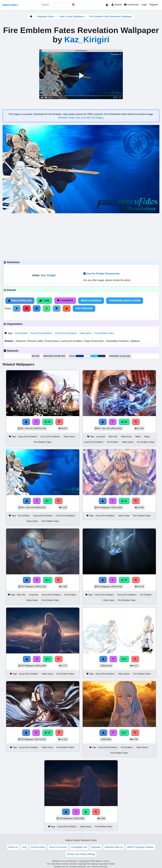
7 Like (44, 301)
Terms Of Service (58, 847)
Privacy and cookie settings (81, 854)
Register (154, 5)
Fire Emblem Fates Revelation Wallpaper (111, 16)
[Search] (73, 5)
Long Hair (101, 437)
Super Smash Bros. (94, 341)
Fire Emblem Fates (104, 333)
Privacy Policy (38, 847)
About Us (13, 847)
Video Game (69, 437)
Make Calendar (91, 301)
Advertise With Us (114, 847)
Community (131, 5)
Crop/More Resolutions (125, 301)
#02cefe (94, 356)
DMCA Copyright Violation (140, 847)
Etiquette (96, 847)
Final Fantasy (51, 341)
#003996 (80, 356)
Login (144, 5)
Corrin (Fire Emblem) (66, 333)
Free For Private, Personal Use (103, 274)
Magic (147, 437)
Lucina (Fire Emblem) (71, 341)
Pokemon (21, 341)
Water (138, 437)
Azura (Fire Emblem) (41, 333)
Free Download (20, 301)
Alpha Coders (10, 5)
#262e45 (102, 356)
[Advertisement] (81, 236)
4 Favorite (65, 301)
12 (124, 501)
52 (48, 422)
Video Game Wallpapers (72, 16)
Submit (116, 5)
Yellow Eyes (126, 437)
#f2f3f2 (87, 356)
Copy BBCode (84, 308)
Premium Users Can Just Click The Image (81, 118)
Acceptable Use (79, 847)
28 (124, 422)
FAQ (24, 847)
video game (85, 333)
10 (124, 580)
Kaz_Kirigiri (87, 39)
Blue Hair (113, 437)
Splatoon (135, 341)
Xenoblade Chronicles (117, 341)
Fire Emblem (21, 333)
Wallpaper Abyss (46, 16)
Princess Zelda (35, 341)
